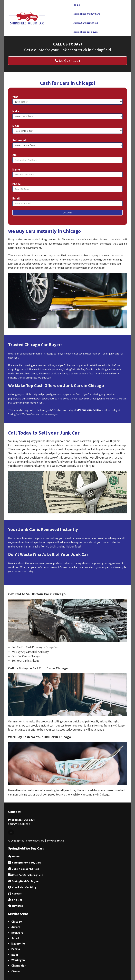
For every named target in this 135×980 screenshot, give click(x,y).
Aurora (16, 927)
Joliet (15, 938)
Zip (15, 155)
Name (16, 169)
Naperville (18, 944)
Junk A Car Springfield (26, 869)
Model (16, 126)
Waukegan (18, 960)
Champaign (19, 966)
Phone (17, 184)
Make (16, 111)
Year (15, 97)
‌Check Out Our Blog (24, 887)
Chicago (17, 922)
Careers (17, 893)
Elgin (15, 955)
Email (16, 198)
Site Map (17, 900)
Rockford (17, 933)
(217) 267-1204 (26, 820)
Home (16, 856)
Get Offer (67, 213)
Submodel (19, 140)
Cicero (16, 971)
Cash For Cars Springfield (28, 875)
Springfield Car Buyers (26, 881)
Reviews (17, 906)
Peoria (16, 949)
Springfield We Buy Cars (27, 862)
